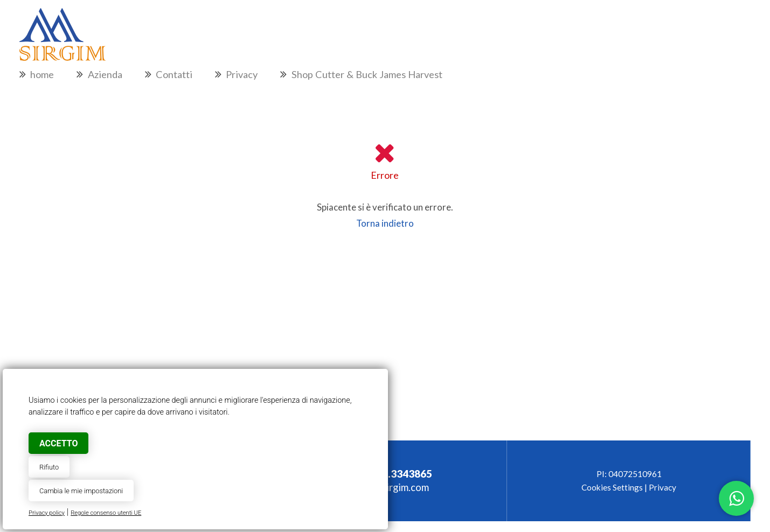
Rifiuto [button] (49, 467)
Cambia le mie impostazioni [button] (81, 491)
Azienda (105, 74)
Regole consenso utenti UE (106, 513)
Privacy (242, 74)
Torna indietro (385, 223)
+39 (391, 474)
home (42, 74)
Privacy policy (47, 513)
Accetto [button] (58, 443)
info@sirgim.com (392, 487)
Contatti (174, 74)
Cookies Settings (612, 487)
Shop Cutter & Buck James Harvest (367, 74)
